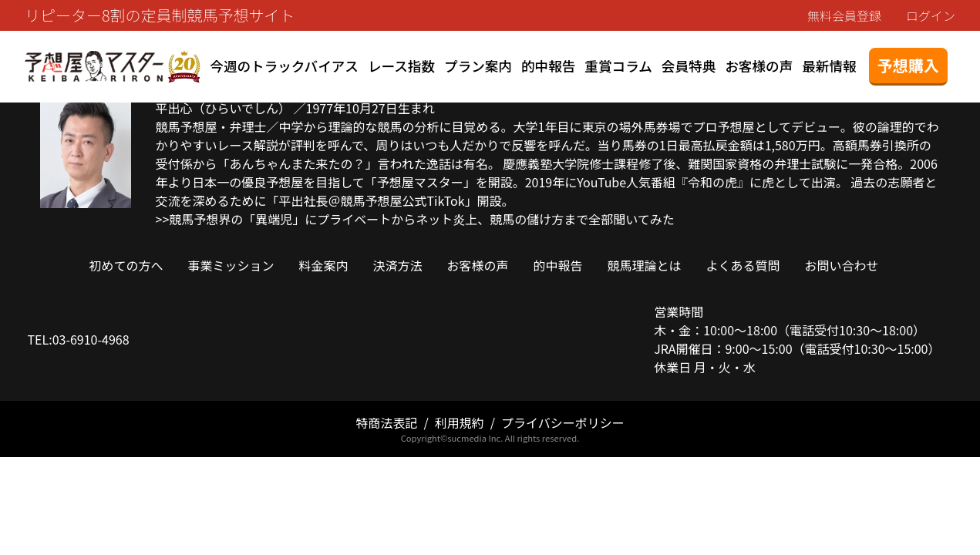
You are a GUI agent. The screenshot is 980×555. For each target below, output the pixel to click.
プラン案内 (478, 66)
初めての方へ (126, 265)
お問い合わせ (842, 265)
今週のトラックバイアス (284, 66)
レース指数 (401, 66)
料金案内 (323, 265)
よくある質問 (743, 265)
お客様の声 (759, 66)
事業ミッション (231, 265)
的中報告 (548, 66)
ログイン (931, 15)
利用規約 (460, 422)
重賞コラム (618, 66)
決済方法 (397, 265)
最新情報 (829, 66)
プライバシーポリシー (563, 422)
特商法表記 (386, 422)
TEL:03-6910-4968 (79, 339)
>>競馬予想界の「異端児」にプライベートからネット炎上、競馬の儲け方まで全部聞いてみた (415, 219)
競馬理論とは (645, 265)
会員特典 (689, 66)
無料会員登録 (844, 15)
